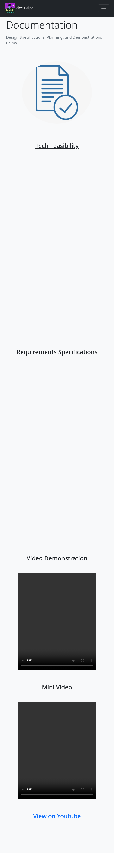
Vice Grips (19, 8)
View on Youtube (57, 816)
